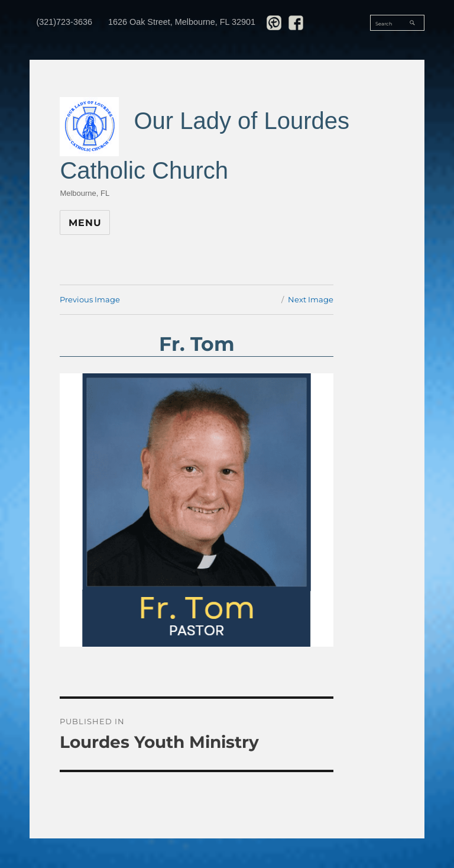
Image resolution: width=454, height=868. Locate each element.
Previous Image (90, 299)
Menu (85, 223)
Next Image (311, 299)
